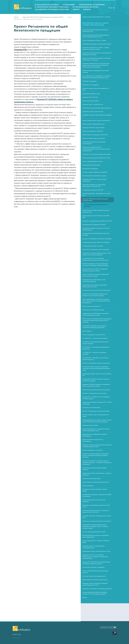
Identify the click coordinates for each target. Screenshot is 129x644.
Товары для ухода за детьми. (90, 425)
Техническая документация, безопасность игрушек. (96, 390)
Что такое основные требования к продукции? (95, 172)
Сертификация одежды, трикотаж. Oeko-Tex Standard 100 (97, 375)
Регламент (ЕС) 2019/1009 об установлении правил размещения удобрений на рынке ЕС (96, 563)
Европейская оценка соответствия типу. (93, 112)
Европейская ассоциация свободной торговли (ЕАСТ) (97, 521)
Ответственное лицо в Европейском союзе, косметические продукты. (94, 281)
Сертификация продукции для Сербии (93, 246)
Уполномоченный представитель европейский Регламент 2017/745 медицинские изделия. (95, 593)
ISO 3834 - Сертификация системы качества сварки (96, 363)
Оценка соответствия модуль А (91, 101)
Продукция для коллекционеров (91, 408)
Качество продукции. (88, 486)
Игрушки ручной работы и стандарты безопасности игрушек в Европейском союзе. (96, 430)
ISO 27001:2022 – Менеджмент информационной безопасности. (96, 348)
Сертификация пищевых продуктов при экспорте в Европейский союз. (96, 229)
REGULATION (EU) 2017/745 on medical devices (95, 580)
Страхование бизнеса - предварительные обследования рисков (93, 547)
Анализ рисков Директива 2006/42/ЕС (93, 131)
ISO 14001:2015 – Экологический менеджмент (95, 338)
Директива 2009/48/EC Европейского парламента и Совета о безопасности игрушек (96, 385)
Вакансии (85, 598)
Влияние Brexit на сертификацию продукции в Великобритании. (95, 435)
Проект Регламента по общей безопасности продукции (96, 205)
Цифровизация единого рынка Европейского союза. (96, 551)
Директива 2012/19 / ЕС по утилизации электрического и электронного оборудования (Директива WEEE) (95, 557)
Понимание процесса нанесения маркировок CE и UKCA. (96, 89)
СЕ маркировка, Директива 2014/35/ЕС (93, 190)
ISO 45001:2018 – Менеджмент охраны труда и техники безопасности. (95, 359)
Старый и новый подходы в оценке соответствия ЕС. (96, 120)
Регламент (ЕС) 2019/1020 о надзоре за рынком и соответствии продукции (96, 380)
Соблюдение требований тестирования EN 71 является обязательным (97, 403)
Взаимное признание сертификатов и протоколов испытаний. (96, 71)
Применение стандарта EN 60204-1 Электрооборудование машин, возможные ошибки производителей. (96, 149)
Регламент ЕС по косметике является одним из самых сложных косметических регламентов (97, 254)
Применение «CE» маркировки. (91, 85)
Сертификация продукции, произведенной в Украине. (97, 44)
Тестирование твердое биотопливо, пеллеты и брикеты (95, 490)
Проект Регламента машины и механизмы (94, 138)
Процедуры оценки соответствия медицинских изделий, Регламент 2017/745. (95, 584)
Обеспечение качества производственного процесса (97, 108)
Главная (16, 17)
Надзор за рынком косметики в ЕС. (92, 306)
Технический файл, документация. (92, 165)
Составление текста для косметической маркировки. (96, 290)
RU (109, 8)
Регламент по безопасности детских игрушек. (95, 393)
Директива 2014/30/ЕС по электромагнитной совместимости (95, 180)
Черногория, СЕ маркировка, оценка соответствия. (96, 249)
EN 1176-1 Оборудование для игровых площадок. (96, 411)
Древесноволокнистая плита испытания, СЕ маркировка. (94, 501)
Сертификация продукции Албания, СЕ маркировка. (96, 242)
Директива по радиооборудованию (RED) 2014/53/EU (97, 221)
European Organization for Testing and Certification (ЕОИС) (96, 542)
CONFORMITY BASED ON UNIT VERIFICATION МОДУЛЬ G (97, 116)
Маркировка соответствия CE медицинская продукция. (97, 589)
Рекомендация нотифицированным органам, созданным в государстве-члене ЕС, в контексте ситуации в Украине (95, 526)
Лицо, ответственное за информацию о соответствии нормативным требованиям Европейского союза (97, 77)
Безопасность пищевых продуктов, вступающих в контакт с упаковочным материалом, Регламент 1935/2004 (96, 455)
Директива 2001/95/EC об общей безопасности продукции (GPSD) (43, 17)
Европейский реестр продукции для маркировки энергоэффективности (96, 536)
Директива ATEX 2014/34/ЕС (90, 97)
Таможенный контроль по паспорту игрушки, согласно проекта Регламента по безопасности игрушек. (97, 421)
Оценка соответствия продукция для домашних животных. (95, 572)
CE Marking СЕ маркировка (90, 81)
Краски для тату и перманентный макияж (93, 310)
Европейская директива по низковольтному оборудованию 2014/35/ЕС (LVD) (94, 185)
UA (114, 8)
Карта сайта (16, 638)
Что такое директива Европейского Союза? (94, 532)
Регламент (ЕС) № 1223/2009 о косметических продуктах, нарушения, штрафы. (95, 270)
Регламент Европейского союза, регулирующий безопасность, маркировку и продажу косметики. (96, 265)
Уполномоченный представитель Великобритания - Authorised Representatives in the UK (96, 36)
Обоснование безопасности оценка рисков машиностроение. (94, 143)
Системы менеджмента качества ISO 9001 (94, 335)
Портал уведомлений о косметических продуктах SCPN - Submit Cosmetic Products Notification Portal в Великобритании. (96, 301)
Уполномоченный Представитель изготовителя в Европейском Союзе (95, 31)
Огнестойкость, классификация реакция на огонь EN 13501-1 (96, 506)
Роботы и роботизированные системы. (93, 161)
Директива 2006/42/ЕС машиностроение (93, 128)
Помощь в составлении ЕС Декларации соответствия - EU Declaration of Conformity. (97, 59)
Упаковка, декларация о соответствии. (93, 450)
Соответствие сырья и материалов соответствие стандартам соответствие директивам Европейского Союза (96, 368)
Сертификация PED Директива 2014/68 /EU (94, 225)
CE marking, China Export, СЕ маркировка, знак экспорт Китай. (97, 517)
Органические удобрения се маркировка (94, 567)
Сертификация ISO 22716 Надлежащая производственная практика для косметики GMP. (95, 259)
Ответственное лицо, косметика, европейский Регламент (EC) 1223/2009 (95, 286)
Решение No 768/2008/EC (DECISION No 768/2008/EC (97, 239)
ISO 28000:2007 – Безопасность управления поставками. (94, 353)
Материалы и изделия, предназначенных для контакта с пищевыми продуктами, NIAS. (97, 446)
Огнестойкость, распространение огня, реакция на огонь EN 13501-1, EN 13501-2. (96, 511)
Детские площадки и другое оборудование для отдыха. (95, 416)
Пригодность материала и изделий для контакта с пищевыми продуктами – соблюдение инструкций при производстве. (97, 463)
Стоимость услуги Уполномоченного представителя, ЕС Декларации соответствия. (97, 54)
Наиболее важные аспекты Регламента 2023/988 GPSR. (96, 217)
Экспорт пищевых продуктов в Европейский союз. (96, 482)
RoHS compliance (87, 331)
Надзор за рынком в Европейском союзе (93, 124)
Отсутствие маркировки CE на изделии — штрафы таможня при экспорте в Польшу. (96, 48)
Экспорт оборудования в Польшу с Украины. (94, 40)
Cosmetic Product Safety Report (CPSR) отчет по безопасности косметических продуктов (95, 295)
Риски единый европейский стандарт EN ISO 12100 (96, 158)
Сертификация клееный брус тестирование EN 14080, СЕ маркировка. (97, 495)
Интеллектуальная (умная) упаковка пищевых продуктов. (95, 469)
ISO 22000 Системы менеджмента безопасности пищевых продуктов (95, 343)
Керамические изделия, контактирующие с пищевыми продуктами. (97, 474)
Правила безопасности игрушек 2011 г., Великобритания (93, 440)
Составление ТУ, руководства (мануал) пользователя (97, 154)
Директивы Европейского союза (91, 94)
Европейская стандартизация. (90, 169)
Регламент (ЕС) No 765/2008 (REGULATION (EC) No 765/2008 (96, 234)
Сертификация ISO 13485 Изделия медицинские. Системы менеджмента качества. (96, 314)
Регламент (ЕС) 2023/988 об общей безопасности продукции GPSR (96, 211)
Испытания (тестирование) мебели (92, 478)
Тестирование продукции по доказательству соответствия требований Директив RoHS (94, 327)
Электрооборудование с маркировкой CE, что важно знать (97, 194)
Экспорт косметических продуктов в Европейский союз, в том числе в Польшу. (96, 275)
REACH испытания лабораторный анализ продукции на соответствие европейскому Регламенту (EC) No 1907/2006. (97, 320)
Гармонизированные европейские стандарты (94, 176)
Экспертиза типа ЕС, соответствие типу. (93, 104)
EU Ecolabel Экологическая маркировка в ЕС (94, 576)
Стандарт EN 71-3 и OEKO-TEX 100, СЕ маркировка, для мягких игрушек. (96, 398)
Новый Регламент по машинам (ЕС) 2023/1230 (95, 135)
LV (112, 8)
